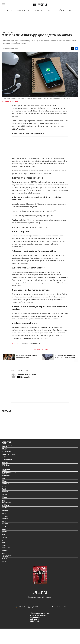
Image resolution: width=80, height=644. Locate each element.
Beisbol (4, 458)
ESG (3, 480)
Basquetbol (5, 461)
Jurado (4, 562)
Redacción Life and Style (26, 374)
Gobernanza (5, 506)
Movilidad (5, 507)
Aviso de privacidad (38, 615)
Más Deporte (6, 463)
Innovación (5, 510)
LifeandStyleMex (36, 600)
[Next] (76, 355)
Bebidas (4, 554)
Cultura (4, 538)
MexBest (5, 551)
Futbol (4, 456)
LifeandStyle (6, 483)
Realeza (4, 530)
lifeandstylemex (41, 600)
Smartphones (35, 344)
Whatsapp (24, 344)
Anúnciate (34, 619)
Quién (4, 527)
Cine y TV (50, 10)
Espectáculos (6, 528)
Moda (3, 533)
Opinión (4, 496)
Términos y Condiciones (40, 613)
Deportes (38, 10)
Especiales (5, 523)
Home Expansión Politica (9, 472)
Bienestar (5, 558)
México (4, 490)
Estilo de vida (6, 547)
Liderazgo (5, 520)
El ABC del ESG (6, 512)
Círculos (5, 531)
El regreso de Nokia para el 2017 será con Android (65, 357)
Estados (4, 494)
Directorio (35, 621)
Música (61, 10)
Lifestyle (5, 464)
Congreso (5, 491)
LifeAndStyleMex (45, 600)
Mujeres (4, 482)
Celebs (4, 546)
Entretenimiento (23, 10)
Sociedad (5, 498)
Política (5, 487)
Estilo (10, 10)
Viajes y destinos (7, 555)
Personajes (5, 557)
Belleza (4, 534)
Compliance (35, 617)
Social (4, 504)
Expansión (6, 469)
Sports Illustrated (10, 455)
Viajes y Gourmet (7, 452)
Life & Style (6, 442)
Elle (4, 541)
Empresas (5, 471)
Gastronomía (6, 552)
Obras (4, 479)
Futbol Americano (7, 460)
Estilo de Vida (6, 560)
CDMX (3, 493)
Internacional (6, 475)
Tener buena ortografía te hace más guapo (26, 357)
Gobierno (5, 488)
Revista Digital (6, 466)
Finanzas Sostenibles (8, 509)
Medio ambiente (6, 503)
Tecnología (5, 477)
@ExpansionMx (25, 377)
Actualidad (5, 518)
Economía (5, 474)
